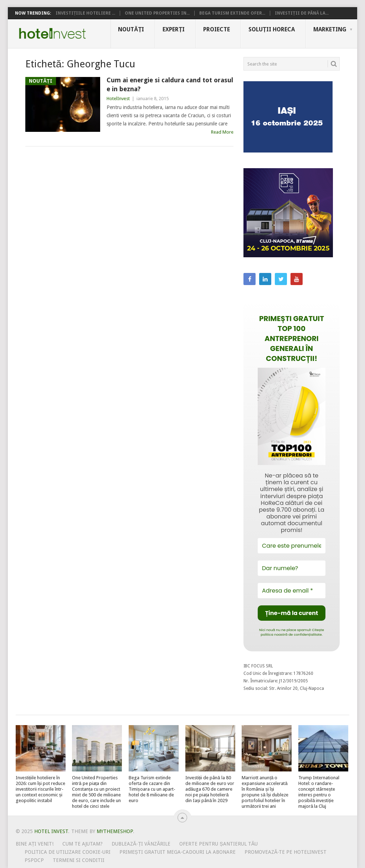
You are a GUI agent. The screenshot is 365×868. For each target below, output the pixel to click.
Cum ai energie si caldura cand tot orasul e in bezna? (170, 84)
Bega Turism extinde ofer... (232, 13)
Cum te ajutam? (83, 844)
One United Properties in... (157, 13)
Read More (222, 132)
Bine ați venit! (35, 844)
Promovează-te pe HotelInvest (286, 852)
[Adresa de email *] (292, 591)
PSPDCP (34, 860)
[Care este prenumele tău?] (292, 546)
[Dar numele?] (292, 568)
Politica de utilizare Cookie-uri (68, 852)
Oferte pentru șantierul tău (219, 844)
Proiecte (217, 29)
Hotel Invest (52, 33)
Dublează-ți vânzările (141, 844)
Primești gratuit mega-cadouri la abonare (178, 852)
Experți (174, 29)
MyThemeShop (115, 831)
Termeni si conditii (79, 860)
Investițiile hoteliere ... (85, 13)
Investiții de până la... (302, 13)
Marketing (330, 29)
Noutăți (131, 29)
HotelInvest (118, 99)
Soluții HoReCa (272, 29)
